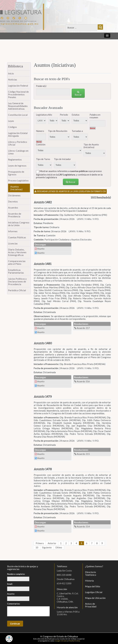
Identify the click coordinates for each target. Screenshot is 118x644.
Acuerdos (13, 207)
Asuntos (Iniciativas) (16, 188)
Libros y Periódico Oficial (18, 143)
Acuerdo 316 (82, 381)
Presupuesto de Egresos (16, 173)
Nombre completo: (16, 574)
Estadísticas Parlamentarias (16, 271)
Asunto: (11, 594)
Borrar (93, 128)
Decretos (13, 201)
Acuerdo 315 (82, 454)
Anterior (52, 543)
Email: (10, 584)
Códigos (12, 127)
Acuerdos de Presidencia (15, 215)
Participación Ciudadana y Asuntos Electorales (68, 240)
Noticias (13, 79)
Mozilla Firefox (74, 641)
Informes (13, 231)
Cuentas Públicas (17, 237)
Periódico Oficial (17, 290)
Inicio (11, 73)
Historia (89, 581)
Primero (40, 543)
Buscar (78, 93)
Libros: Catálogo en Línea (18, 152)
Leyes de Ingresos (17, 166)
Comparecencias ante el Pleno (17, 262)
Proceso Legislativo (18, 180)
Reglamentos (15, 159)
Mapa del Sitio (93, 586)
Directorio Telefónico (91, 573)
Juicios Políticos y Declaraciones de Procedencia (17, 281)
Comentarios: (14, 604)
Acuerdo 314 (82, 526)
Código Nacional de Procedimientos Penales (18, 94)
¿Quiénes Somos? (94, 566)
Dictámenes (14, 195)
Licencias (13, 243)
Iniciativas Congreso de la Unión (19, 224)
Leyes (11, 121)
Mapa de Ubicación (95, 598)
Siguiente (47, 547)
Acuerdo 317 (82, 328)
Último (59, 547)
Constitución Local (18, 115)
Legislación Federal (18, 86)
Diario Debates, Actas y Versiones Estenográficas (17, 252)
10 (37, 547)
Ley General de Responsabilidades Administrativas (18, 106)
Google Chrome (61, 641)
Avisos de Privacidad (91, 605)
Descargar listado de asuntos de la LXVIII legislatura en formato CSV (70, 191)
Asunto (40, 249)
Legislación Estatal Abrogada (18, 134)
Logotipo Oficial (94, 592)
